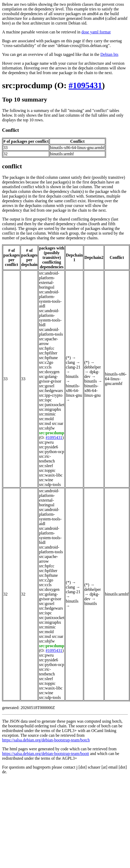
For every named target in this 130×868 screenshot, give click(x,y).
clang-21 (73, 367)
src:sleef (46, 466)
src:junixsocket (52, 405)
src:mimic (47, 414)
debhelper (93, 367)
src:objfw (47, 428)
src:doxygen (49, 372)
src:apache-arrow (48, 341)
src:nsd (45, 423)
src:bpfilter (48, 353)
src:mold (46, 419)
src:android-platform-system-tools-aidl (50, 299)
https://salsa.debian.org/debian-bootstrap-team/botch (46, 740)
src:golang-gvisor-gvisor (50, 379)
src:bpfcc (47, 348)
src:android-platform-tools (51, 332)
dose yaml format (96, 32)
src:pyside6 (48, 447)
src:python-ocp (51, 452)
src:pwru (46, 442)
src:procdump (27, 85)
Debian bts (110, 54)
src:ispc (45, 400)
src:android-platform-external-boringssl (49, 280)
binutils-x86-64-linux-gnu (74, 391)
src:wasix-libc (51, 475)
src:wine (46, 480)
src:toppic (47, 470)
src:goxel (47, 386)
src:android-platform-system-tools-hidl (50, 318)
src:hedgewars (51, 391)
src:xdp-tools (50, 484)
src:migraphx (50, 409)
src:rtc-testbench (47, 459)
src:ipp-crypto (51, 395)
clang (70, 362)
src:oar (58, 423)
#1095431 (85, 85)
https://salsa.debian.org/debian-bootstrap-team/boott (46, 754)
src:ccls (45, 367)
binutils (72, 376)
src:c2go (46, 362)
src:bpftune (48, 358)
